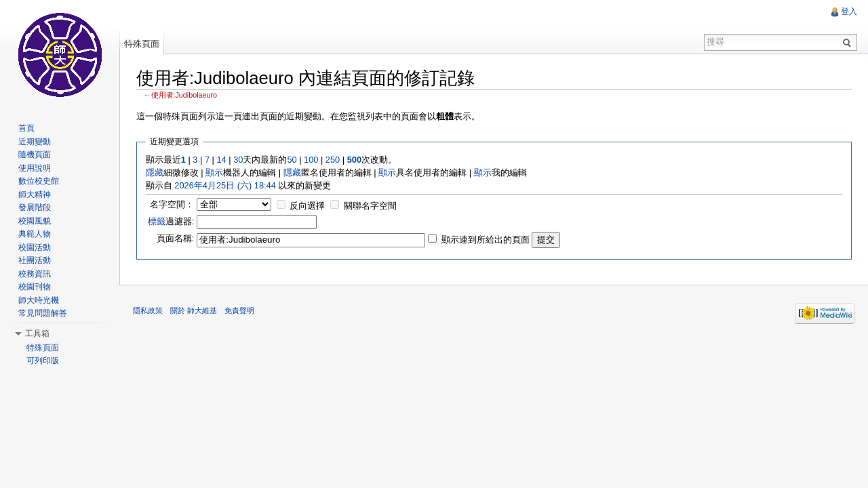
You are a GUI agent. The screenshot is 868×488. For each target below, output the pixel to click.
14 (221, 160)
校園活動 (35, 247)
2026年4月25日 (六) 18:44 (225, 185)
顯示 (214, 172)
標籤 (157, 221)
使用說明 (35, 168)
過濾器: (171, 221)
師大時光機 (39, 300)
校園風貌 (35, 221)
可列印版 (43, 361)
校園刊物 (35, 287)
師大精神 (35, 195)
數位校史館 (39, 181)
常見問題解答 (43, 313)
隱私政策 (148, 310)
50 (292, 160)
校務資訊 (35, 274)
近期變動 (35, 142)
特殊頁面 (142, 44)
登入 (849, 12)
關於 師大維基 (194, 310)
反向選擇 (307, 206)
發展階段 (35, 207)
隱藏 (155, 172)
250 (333, 160)
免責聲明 (239, 310)
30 (238, 160)
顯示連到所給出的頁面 (486, 240)
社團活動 (35, 260)
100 (311, 160)
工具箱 (37, 333)
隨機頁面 (35, 155)
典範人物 (35, 234)
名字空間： (172, 204)
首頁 (26, 128)
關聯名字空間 (370, 206)
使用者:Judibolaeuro (184, 95)
